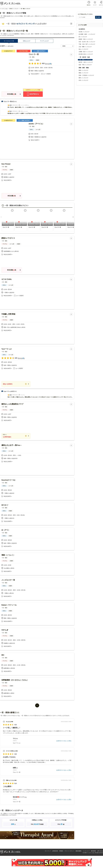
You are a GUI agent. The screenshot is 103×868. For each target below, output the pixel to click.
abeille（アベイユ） (36, 124)
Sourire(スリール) (8, 480)
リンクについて (86, 851)
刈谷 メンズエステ (83, 80)
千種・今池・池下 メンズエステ (87, 44)
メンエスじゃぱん (4, 9)
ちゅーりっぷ (6, 349)
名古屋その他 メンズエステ (86, 54)
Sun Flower (6, 164)
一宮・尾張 (31, 57)
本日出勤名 (12, 94)
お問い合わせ (100, 851)
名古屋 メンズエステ (84, 32)
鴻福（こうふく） (8, 555)
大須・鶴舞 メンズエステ (85, 47)
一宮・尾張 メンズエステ (85, 60)
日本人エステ (27, 41)
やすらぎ (5, 630)
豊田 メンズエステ (83, 78)
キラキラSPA (6, 279)
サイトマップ (48, 851)
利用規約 (61, 851)
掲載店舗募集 (78, 851)
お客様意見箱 (55, 851)
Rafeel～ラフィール (9, 605)
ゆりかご (5, 505)
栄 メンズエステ (83, 37)
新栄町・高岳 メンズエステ (86, 39)
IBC (3, 655)
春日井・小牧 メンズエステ (86, 62)
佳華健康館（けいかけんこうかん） (15, 680)
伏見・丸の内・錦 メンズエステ (87, 42)
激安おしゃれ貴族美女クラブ (12, 404)
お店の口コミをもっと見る (64, 741)
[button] (1, 217)
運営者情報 (93, 851)
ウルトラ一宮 (34, 54)
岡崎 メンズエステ (83, 70)
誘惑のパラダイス (8, 238)
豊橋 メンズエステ (83, 73)
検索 (99, 17)
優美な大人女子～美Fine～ (12, 445)
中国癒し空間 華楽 (8, 314)
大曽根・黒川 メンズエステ (86, 52)
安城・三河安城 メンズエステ (86, 75)
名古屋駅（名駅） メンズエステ (87, 34)
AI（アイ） (6, 530)
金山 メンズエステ (83, 49)
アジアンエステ (44, 41)
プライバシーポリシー (69, 851)
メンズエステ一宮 (8, 580)
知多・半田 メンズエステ (85, 65)
